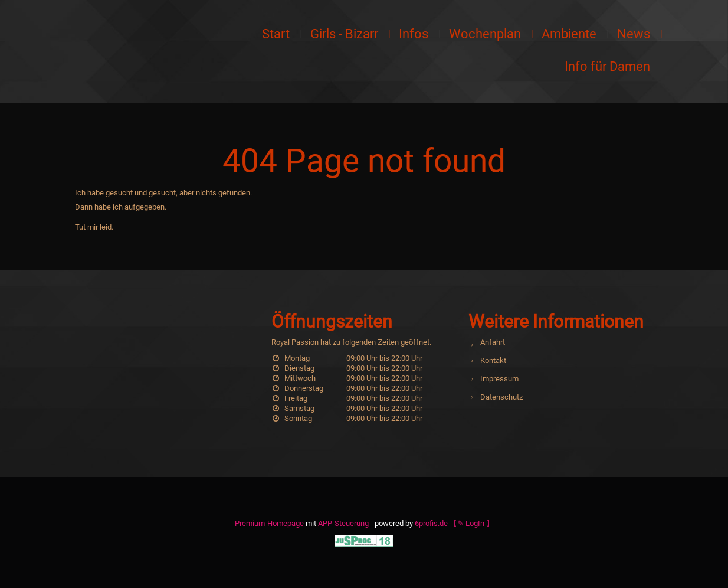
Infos (414, 34)
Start (276, 34)
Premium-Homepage (269, 523)
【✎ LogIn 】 (472, 523)
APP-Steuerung (343, 523)
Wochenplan (485, 34)
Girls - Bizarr (344, 34)
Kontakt (493, 360)
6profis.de (431, 523)
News (634, 34)
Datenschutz (501, 397)
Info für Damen (607, 66)
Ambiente (569, 34)
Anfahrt (493, 342)
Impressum (499, 379)
